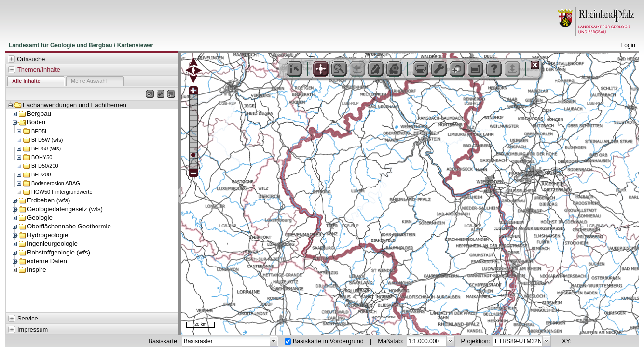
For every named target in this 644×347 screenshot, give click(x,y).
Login (628, 45)
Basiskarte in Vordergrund (328, 341)
